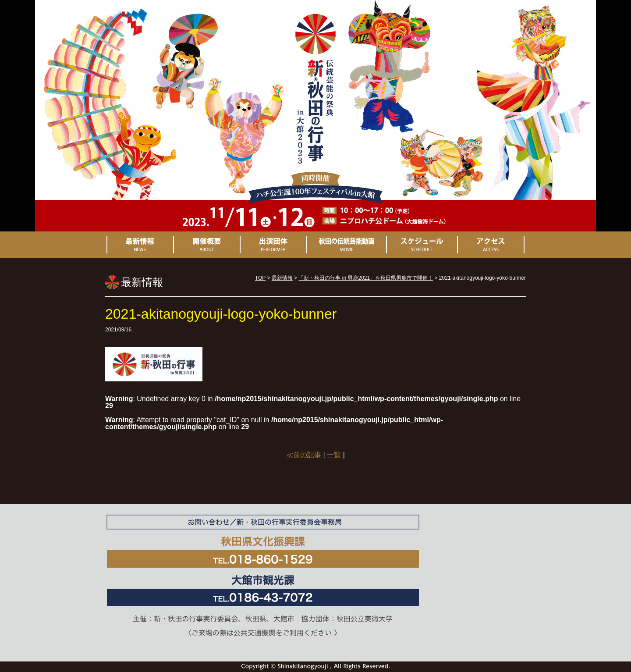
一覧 (334, 455)
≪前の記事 (304, 455)
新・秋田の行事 (315, 97)
